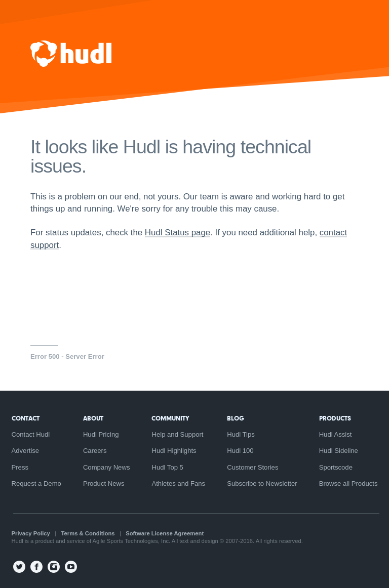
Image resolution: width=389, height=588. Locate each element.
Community (170, 418)
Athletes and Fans (178, 484)
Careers (95, 451)
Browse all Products (348, 484)
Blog (236, 418)
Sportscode (336, 467)
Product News (104, 484)
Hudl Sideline (339, 451)
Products (335, 418)
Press (20, 467)
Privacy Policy (31, 533)
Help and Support (177, 434)
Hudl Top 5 (167, 467)
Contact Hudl (31, 434)
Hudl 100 (240, 451)
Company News (107, 467)
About (93, 418)
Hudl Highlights (174, 451)
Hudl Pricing (101, 434)
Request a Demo (36, 484)
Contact (26, 418)
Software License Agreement (165, 533)
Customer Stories (252, 467)
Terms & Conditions (88, 533)
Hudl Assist (336, 434)
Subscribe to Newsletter (262, 484)
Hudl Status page (178, 233)
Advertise (26, 451)
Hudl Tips (241, 434)
